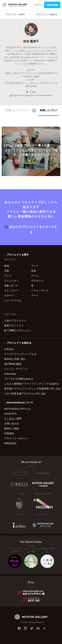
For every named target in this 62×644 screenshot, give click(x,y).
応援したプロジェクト (21, 110)
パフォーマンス (40, 290)
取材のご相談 (12, 428)
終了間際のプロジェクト (18, 330)
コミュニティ (12, 281)
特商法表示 (10, 443)
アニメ (8, 276)
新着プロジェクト (14, 325)
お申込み (9, 349)
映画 (7, 266)
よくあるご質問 (13, 419)
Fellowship (10, 374)
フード (35, 295)
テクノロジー (12, 290)
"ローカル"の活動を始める (19, 379)
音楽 (34, 271)
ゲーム (35, 276)
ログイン (39, 5)
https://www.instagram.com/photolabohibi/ (31, 95)
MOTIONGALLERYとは (17, 409)
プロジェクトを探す (15, 14)
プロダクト (37, 281)
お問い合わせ (12, 423)
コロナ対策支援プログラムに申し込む (25, 393)
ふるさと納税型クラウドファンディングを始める (31, 384)
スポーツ (9, 295)
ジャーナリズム (13, 300)
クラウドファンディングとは (20, 354)
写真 (7, 271)
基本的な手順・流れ (15, 359)
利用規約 (9, 433)
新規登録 (52, 5)
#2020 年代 (10, 414)
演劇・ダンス (11, 285)
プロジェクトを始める (46, 14)
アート (35, 266)
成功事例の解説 (13, 364)
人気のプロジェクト (15, 320)
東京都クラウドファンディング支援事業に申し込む (31, 389)
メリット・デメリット (16, 369)
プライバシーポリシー (17, 438)
